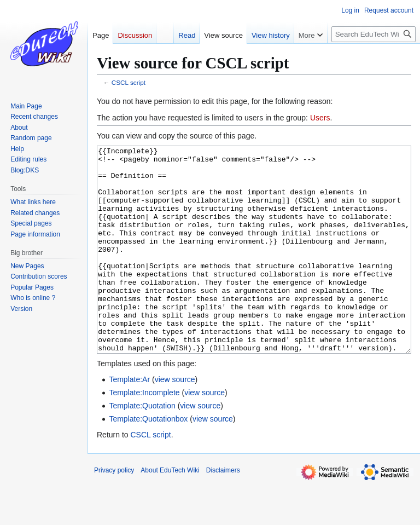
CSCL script (129, 82)
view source (175, 420)
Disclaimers (223, 511)
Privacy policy (114, 511)
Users (320, 118)
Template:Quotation (142, 447)
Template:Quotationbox (148, 460)
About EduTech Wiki (170, 511)
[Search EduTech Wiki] (374, 34)
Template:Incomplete (144, 434)
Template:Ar (129, 420)
